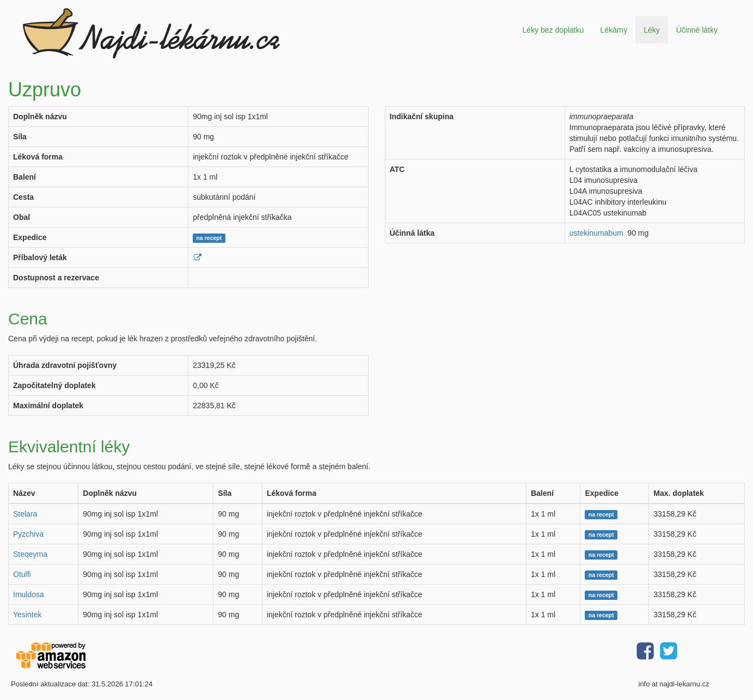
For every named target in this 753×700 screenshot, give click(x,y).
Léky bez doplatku (553, 30)
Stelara (25, 514)
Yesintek (27, 615)
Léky (652, 30)
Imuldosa (29, 594)
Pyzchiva (28, 534)
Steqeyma (30, 554)
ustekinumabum (596, 233)
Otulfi (22, 574)
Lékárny (614, 30)
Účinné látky (697, 30)
